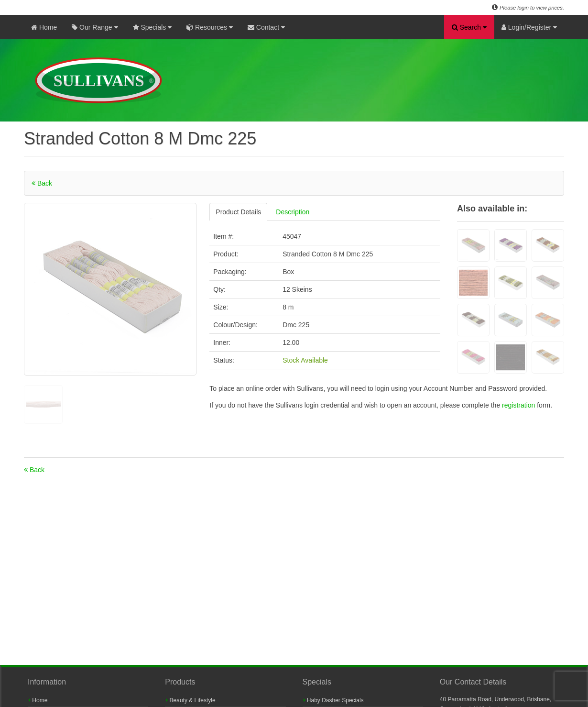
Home (44, 27)
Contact (266, 27)
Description (293, 212)
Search (469, 27)
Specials (152, 27)
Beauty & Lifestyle (191, 700)
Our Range (95, 27)
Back (42, 183)
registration (519, 405)
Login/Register (529, 27)
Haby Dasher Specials (334, 700)
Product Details (238, 212)
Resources (210, 27)
